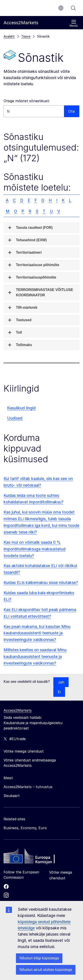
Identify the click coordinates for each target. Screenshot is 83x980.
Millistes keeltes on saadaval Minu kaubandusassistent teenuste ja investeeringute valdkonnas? (35, 656)
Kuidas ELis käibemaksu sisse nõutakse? (41, 583)
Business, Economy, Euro (25, 828)
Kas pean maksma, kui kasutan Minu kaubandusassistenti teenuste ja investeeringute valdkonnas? (37, 633)
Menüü (74, 23)
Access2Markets (18, 710)
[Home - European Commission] (36, 857)
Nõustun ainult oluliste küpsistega (46, 970)
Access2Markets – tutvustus (28, 787)
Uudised (15, 418)
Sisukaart (12, 796)
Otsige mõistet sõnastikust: (27, 101)
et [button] (61, 8)
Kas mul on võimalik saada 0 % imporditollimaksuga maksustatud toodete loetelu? (35, 549)
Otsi (73, 8)
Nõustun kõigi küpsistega (39, 958)
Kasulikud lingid (21, 408)
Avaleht (9, 36)
